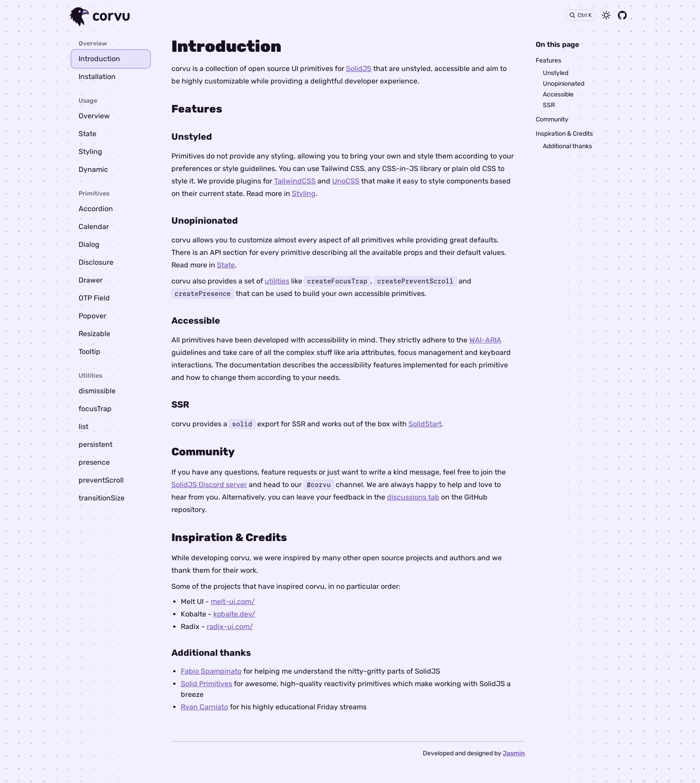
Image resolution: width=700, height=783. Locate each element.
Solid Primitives (206, 684)
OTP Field (94, 298)
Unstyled (556, 73)
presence (94, 462)
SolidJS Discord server (209, 485)
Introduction (99, 59)
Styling (90, 152)
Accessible (558, 94)
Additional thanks (567, 146)
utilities (277, 281)
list (83, 427)
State (87, 134)
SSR (549, 105)
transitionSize (102, 498)
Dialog (89, 244)
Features (548, 60)
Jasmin (514, 753)
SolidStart (425, 424)
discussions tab (413, 497)
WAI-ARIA (485, 340)
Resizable (94, 334)
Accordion (96, 209)
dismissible (97, 391)
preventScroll (101, 480)
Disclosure (96, 262)
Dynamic (93, 169)
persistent (96, 444)
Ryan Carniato (204, 707)
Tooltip (90, 352)
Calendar (94, 227)
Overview (94, 116)
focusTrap (95, 409)
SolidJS (359, 69)
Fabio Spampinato (211, 671)
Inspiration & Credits (564, 134)
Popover (92, 316)
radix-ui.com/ (230, 627)
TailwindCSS (295, 181)
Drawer (91, 280)
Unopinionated (564, 84)
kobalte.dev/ (234, 614)
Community (552, 119)
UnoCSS (346, 181)
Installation (97, 77)
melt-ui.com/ (233, 602)
